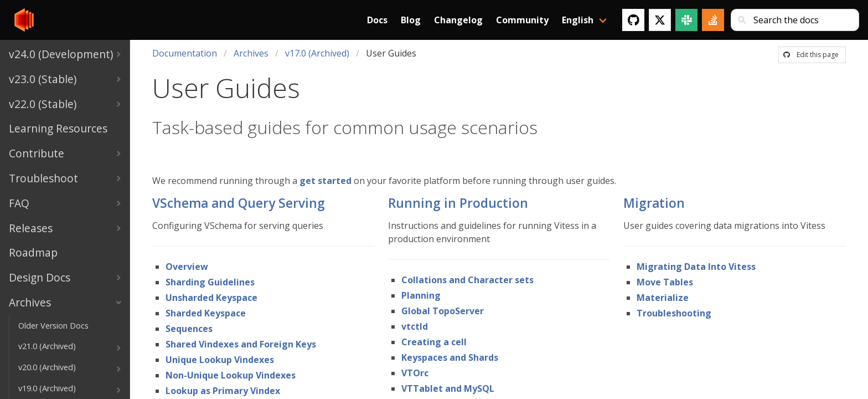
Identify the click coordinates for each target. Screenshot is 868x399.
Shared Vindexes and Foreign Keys (241, 344)
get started (325, 181)
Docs (377, 20)
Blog (411, 20)
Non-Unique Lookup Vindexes (231, 375)
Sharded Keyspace (206, 313)
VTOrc (415, 373)
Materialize (663, 298)
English (578, 20)
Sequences (189, 329)
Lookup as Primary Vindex (223, 391)
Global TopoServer (443, 311)
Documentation (185, 53)
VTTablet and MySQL (448, 388)
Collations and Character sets (467, 280)
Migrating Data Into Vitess (696, 267)
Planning (421, 295)
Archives (251, 53)
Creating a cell (434, 342)
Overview (187, 267)
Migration (654, 203)
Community (522, 20)
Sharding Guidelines (210, 282)
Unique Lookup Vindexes (220, 360)
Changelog (458, 20)
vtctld (415, 326)
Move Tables (665, 282)
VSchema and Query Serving (239, 203)
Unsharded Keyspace (211, 298)
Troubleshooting (674, 313)
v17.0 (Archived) (317, 53)
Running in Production (458, 203)
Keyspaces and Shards (450, 357)
